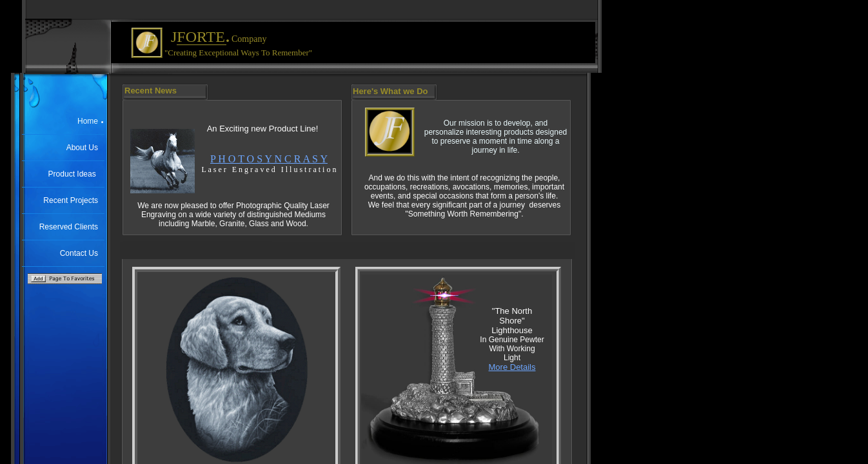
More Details (512, 367)
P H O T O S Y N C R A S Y (269, 159)
